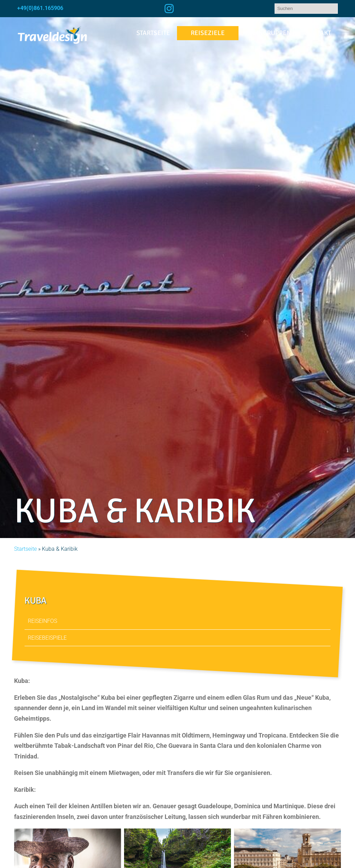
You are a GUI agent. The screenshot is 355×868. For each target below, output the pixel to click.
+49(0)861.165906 (40, 8)
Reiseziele (208, 33)
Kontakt (318, 33)
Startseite (153, 33)
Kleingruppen (268, 33)
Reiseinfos (43, 621)
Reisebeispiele (48, 638)
